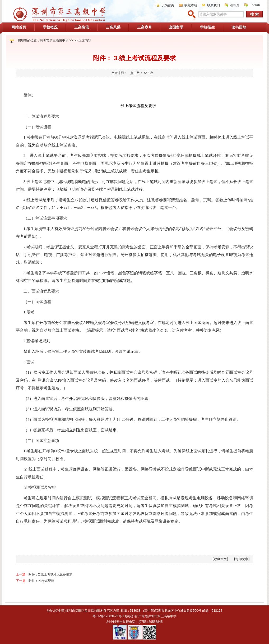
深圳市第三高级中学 (54, 40)
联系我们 (214, 5)
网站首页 (19, 27)
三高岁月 (145, 27)
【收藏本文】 (220, 559)
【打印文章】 (242, 559)
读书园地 (239, 27)
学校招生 (207, 27)
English (255, 5)
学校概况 (50, 27)
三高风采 (113, 27)
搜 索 (254, 14)
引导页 (235, 5)
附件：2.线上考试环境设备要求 (50, 574)
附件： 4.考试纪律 (41, 581)
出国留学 (176, 27)
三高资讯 (82, 27)
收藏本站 (191, 5)
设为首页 (168, 5)
